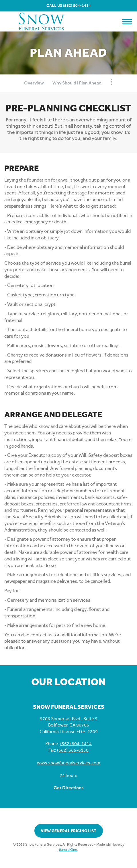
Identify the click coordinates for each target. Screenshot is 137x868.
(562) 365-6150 (73, 750)
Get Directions (69, 788)
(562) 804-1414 (77, 6)
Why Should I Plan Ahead (77, 83)
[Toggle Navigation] (111, 82)
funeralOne (68, 850)
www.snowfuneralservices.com (69, 763)
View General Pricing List (69, 831)
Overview (34, 83)
